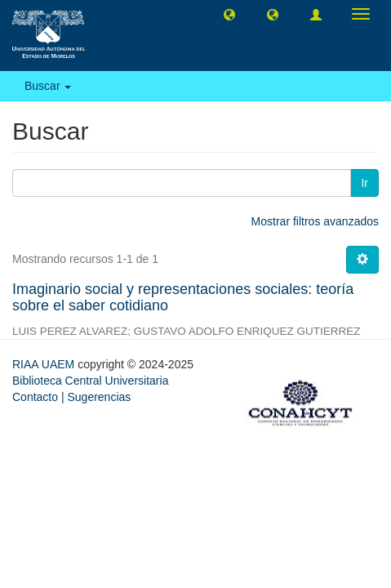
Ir (364, 183)
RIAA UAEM (45, 364)
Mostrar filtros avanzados (315, 221)
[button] (229, 14)
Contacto (35, 397)
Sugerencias (99, 397)
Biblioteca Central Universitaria (90, 381)
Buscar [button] (48, 86)
